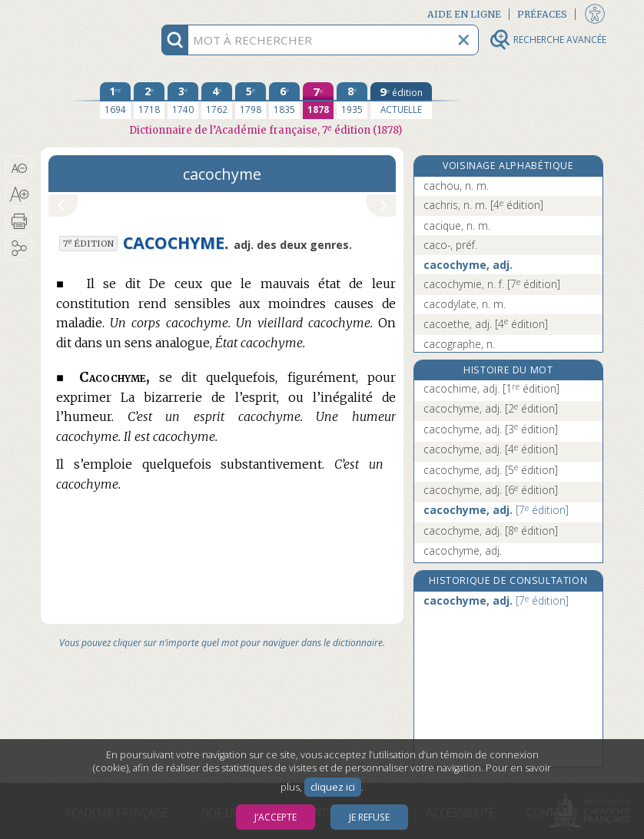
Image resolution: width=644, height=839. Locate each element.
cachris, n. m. (483, 205)
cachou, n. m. (456, 186)
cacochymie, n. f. (492, 284)
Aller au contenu (101, 13)
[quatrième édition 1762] (217, 101)
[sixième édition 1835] (284, 101)
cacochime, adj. (491, 388)
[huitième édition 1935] (352, 101)
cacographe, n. (459, 344)
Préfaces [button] (542, 14)
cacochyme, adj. (468, 265)
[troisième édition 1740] (183, 101)
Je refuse (369, 817)
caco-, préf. (450, 245)
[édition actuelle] (401, 101)
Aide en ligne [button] (464, 14)
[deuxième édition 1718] (149, 101)
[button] (19, 168)
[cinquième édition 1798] (251, 101)
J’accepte (276, 817)
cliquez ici (333, 787)
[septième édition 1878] (318, 101)
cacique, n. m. (457, 226)
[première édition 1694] (115, 101)
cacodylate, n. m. (465, 304)
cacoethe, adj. (486, 324)
